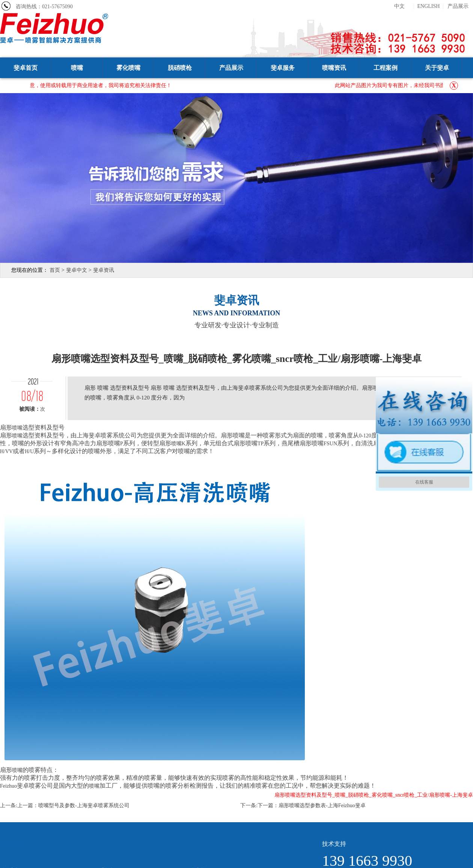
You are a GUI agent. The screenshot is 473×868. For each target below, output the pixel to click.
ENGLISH (429, 6)
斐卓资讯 (104, 270)
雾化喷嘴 (128, 68)
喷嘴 (77, 68)
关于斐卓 (437, 68)
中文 (399, 6)
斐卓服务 (283, 68)
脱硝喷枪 (180, 68)
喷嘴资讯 (334, 68)
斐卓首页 (26, 68)
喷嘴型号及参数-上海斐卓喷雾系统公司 (84, 805)
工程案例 (386, 68)
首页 (55, 270)
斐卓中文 (77, 270)
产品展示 (458, 6)
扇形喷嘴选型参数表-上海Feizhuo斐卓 (322, 805)
